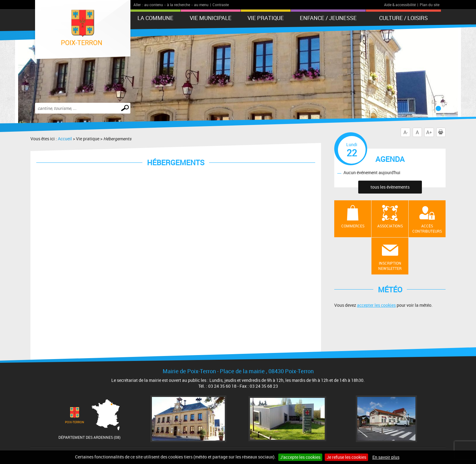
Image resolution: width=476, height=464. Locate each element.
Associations (390, 226)
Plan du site (430, 5)
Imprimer (442, 132)
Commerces (353, 226)
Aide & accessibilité (400, 5)
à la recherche (178, 5)
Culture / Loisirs (403, 18)
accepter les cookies (376, 305)
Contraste (221, 5)
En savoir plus (386, 457)
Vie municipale (211, 18)
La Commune (155, 18)
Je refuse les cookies (346, 457)
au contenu (154, 5)
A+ (429, 132)
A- (406, 132)
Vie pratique (266, 18)
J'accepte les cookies (300, 457)
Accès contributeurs (427, 228)
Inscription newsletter (390, 266)
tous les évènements (390, 187)
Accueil (65, 139)
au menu (201, 5)
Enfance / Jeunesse (328, 18)
